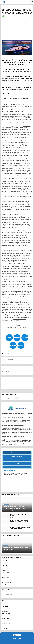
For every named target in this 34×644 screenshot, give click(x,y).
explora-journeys (6, 577)
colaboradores (5, 611)
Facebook (9, 338)
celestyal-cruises (9, 7)
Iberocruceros (5, 563)
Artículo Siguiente (29, 391)
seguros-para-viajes (6, 623)
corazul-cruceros (6, 573)
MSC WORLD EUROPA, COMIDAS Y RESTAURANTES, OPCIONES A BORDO (15, 508)
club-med (4, 570)
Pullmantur (4, 565)
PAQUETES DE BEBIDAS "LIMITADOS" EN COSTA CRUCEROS (19, 515)
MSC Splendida (13, 345)
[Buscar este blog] (8, 398)
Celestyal (20, 105)
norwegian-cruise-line (7, 582)
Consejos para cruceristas (9, 476)
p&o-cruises (5, 585)
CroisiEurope (5, 561)
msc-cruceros (5, 580)
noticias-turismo (6, 619)
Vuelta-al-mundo (6, 609)
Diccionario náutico (17, 467)
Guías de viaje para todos (17, 456)
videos (3, 626)
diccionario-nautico (6, 614)
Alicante (4, 604)
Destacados (21, 345)
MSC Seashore (25, 338)
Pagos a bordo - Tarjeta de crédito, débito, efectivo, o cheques (16, 548)
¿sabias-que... (5, 628)
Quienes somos (17, 463)
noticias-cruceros (16, 354)
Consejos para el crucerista (17, 453)
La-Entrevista (5, 606)
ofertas (4, 621)
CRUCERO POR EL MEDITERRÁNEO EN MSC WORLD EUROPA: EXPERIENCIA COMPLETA (20, 528)
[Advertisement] (17, 30)
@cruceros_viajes (17, 329)
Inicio (3, 7)
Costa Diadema (17, 338)
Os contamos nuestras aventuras (17, 460)
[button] (2, 2)
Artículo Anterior (5, 391)
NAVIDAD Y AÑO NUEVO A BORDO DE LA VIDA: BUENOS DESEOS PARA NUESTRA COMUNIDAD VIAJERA (19, 522)
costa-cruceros (5, 575)
